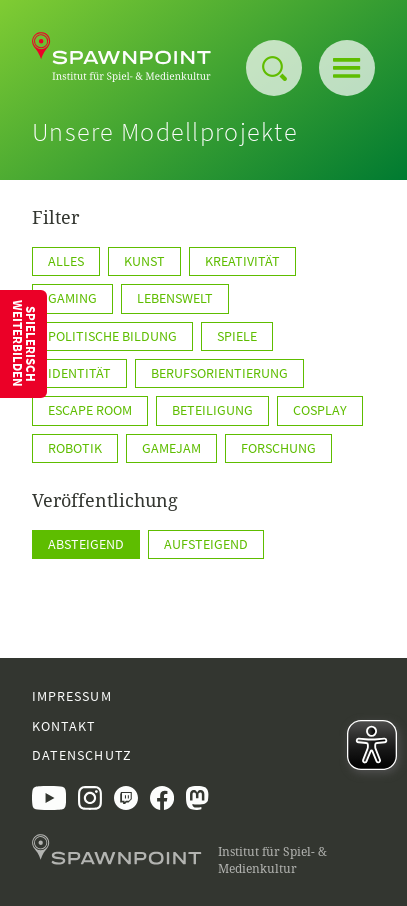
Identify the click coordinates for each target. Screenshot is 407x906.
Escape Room (90, 410)
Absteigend (86, 544)
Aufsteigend (206, 544)
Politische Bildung (112, 336)
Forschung (278, 448)
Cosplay (320, 410)
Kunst (144, 261)
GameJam (171, 448)
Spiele (237, 336)
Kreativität (242, 261)
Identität (79, 373)
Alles (66, 261)
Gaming (72, 298)
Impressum (72, 696)
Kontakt (64, 726)
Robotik (75, 448)
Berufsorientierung (219, 373)
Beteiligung (212, 410)
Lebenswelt (175, 298)
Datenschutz (82, 755)
